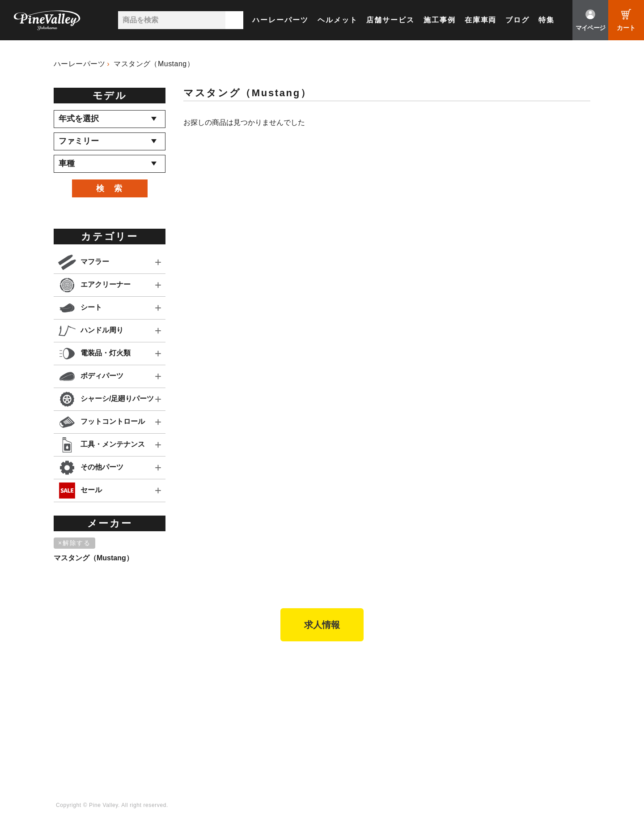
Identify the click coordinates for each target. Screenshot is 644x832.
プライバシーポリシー (321, 732)
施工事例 (440, 20)
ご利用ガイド (202, 720)
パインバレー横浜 (123, 683)
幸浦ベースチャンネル (467, 708)
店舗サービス (390, 20)
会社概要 (301, 683)
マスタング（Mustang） (154, 64)
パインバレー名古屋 (126, 695)
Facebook (542, 683)
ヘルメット (338, 20)
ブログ (517, 20)
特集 (547, 20)
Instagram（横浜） (555, 720)
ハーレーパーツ (280, 20)
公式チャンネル (457, 695)
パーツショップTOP (212, 695)
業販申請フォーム (209, 744)
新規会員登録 (202, 683)
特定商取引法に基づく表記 (222, 732)
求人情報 (322, 625)
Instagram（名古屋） (559, 732)
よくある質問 (308, 708)
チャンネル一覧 (457, 683)
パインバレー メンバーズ (325, 695)
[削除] (76, 543)
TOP (61, 666)
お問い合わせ (308, 720)
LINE (534, 708)
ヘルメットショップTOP (219, 708)
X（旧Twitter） (549, 695)
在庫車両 (481, 20)
